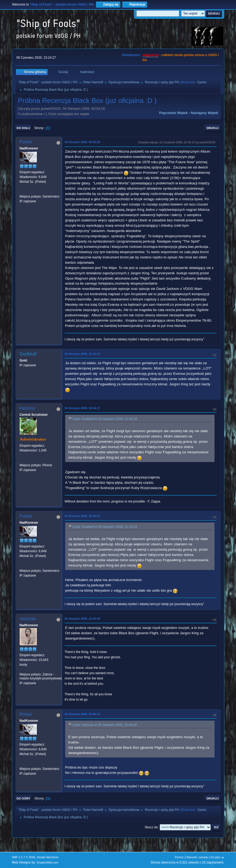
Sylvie (202, 82)
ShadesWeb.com (47, 862)
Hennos (27, 408)
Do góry (24, 798)
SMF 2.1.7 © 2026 (24, 857)
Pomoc (179, 857)
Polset (26, 142)
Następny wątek (205, 113)
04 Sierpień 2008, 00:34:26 (82, 142)
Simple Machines (48, 857)
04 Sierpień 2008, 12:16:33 (82, 354)
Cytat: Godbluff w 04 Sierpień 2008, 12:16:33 (105, 419)
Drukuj (213, 128)
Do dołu (23, 128)
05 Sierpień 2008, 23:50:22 (82, 714)
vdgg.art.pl (150, 55)
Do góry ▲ (217, 857)
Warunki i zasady (197, 857)
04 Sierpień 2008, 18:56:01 (82, 516)
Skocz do (151, 827)
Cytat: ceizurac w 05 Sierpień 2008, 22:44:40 (105, 725)
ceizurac (28, 619)
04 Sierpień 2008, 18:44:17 (82, 408)
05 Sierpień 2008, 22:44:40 (82, 619)
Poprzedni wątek (173, 113)
